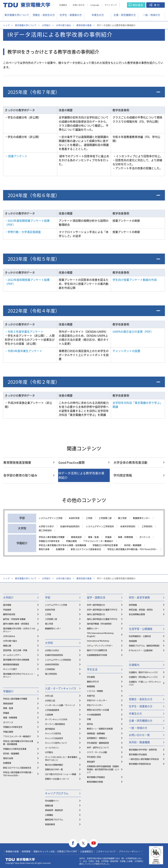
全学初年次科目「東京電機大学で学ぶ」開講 (137, 405)
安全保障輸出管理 (137, 614)
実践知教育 (50, 824)
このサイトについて (106, 851)
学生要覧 (91, 677)
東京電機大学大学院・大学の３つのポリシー (19, 630)
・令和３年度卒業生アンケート (24, 332)
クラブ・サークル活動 (97, 752)
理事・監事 (93, 537)
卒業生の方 (98, 15)
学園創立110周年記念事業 (105, 545)
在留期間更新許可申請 (97, 655)
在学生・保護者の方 (71, 15)
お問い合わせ (79, 5)
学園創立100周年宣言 (49, 541)
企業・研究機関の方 (125, 15)
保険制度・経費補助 (96, 733)
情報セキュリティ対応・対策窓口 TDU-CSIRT (55, 851)
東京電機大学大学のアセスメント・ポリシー (19, 675)
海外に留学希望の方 (96, 614)
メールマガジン (52, 748)
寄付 (157, 5)
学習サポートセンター (97, 700)
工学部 (89, 518)
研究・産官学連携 (139, 597)
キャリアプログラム (57, 793)
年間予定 (91, 696)
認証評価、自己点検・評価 (15, 650)
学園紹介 (8, 691)
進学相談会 (50, 729)
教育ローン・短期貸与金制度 (100, 729)
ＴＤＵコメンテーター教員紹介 (98, 541)
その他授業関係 (94, 715)
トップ (6, 25)
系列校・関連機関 (133, 545)
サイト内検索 (126, 5)
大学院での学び (46, 526)
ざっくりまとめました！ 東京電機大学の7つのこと (61, 758)
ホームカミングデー (12, 655)
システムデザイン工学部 (51, 518)
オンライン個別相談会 (55, 724)
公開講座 (49, 815)
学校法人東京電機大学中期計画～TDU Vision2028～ (132, 549)
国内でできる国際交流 (97, 650)
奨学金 (90, 724)
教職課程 (91, 686)
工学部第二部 (105, 518)
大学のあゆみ (9, 636)
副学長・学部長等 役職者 (14, 619)
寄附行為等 (44, 549)
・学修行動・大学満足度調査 (23, 232)
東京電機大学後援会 (96, 777)
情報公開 (7, 646)
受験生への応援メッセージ (57, 779)
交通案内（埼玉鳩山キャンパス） (144, 677)
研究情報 (133, 605)
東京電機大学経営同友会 (140, 764)
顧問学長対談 (9, 614)
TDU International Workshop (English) (100, 635)
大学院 (49, 643)
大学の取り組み (64, 25)
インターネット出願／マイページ (60, 705)
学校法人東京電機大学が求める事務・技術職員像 (62, 545)
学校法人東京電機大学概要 (52, 537)
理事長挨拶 (76, 537)
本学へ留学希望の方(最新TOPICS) (102, 610)
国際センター (93, 628)
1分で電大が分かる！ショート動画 (61, 774)
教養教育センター (141, 518)
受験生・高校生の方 (44, 15)
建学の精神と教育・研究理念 (16, 624)
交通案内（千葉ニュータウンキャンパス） (145, 683)
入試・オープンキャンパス (61, 688)
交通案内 (63, 5)
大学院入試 (50, 700)
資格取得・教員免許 (54, 810)
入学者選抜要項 (52, 710)
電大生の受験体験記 (54, 765)
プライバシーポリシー (129, 851)
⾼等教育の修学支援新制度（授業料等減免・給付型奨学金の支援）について (103, 769)
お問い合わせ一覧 (139, 735)
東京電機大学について (17, 15)
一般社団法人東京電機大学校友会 (144, 759)
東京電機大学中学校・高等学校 (143, 750)
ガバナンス (145, 537)
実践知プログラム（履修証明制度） (145, 646)
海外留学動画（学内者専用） (100, 624)
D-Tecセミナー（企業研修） (141, 650)
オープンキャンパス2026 (56, 719)
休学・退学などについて (98, 747)
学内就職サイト (52, 801)
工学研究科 (147, 526)
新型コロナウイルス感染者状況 (86, 549)
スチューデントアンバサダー (100, 646)
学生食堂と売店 (94, 757)
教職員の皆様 (12, 851)
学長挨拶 (7, 610)
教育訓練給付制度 (95, 782)
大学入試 (49, 696)
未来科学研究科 (128, 526)
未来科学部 (74, 518)
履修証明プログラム (54, 819)
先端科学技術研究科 (70, 526)
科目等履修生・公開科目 (140, 636)
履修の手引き (93, 681)
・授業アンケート (16, 156)
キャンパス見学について (56, 743)
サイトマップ (111, 5)
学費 (89, 719)
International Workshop (98, 641)
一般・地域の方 (152, 15)
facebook (73, 843)
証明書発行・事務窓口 (97, 738)
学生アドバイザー (95, 705)
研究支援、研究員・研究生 (141, 610)
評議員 (108, 537)
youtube (94, 843)
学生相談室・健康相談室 (98, 743)
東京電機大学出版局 (138, 754)
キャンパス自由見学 (54, 738)
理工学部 (122, 518)
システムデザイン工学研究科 (100, 526)
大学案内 (49, 752)
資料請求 (138, 5)
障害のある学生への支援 (98, 710)
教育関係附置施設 (11, 664)
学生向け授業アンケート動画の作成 (135, 280)
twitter (83, 843)
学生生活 (92, 669)
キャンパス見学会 (53, 733)
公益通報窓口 (87, 851)
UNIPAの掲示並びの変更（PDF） (133, 332)
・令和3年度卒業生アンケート (24, 351)
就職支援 (49, 805)
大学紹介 (46, 25)
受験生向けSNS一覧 (54, 769)
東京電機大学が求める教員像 (16, 660)
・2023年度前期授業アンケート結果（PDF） (27, 223)
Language (95, 5)
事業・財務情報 (125, 537)
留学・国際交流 (96, 597)
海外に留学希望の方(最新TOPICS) (102, 619)
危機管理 (60, 549)
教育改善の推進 (84, 25)
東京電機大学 (20, 860)
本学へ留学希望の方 (96, 605)
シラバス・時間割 (95, 691)
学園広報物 (71, 541)
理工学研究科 (45, 530)
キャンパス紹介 (10, 669)
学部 (48, 597)
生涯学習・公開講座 (141, 629)
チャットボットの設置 (126, 351)
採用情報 (26, 851)
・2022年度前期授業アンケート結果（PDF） (27, 282)
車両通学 (91, 762)
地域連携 (133, 641)
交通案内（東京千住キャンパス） (144, 672)
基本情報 (7, 605)
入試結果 (49, 715)
